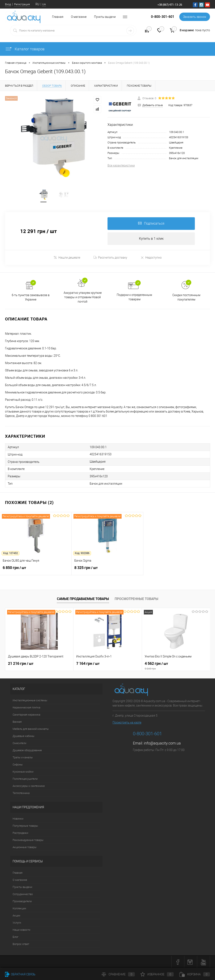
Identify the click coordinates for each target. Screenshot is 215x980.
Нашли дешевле (67, 257)
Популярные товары (25, 826)
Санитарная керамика (26, 715)
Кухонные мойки (23, 772)
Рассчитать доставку (110, 258)
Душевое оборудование (27, 750)
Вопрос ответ (21, 944)
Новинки (18, 819)
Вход (8, 4)
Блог (15, 937)
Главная (18, 873)
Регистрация (22, 4)
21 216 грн (21, 664)
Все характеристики (121, 165)
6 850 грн (36, 570)
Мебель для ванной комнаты (31, 729)
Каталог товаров (25, 49)
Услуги (17, 923)
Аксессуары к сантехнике (29, 786)
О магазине (79, 17)
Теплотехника (21, 793)
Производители (22, 901)
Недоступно (151, 257)
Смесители (19, 743)
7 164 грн (88, 664)
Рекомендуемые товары (28, 840)
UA (44, 4)
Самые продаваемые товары (83, 599)
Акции (16, 916)
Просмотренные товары (136, 599)
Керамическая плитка (26, 707)
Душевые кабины (24, 736)
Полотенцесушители (25, 779)
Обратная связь (20, 974)
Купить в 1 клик (151, 239)
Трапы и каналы (23, 757)
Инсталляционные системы (30, 700)
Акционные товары (25, 847)
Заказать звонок (195, 17)
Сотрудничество (23, 894)
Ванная (17, 722)
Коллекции (19, 908)
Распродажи (20, 833)
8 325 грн (107, 570)
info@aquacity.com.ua (162, 743)
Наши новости (21, 930)
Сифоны (18, 765)
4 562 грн (176, 666)
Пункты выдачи (105, 17)
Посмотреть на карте (127, 722)
